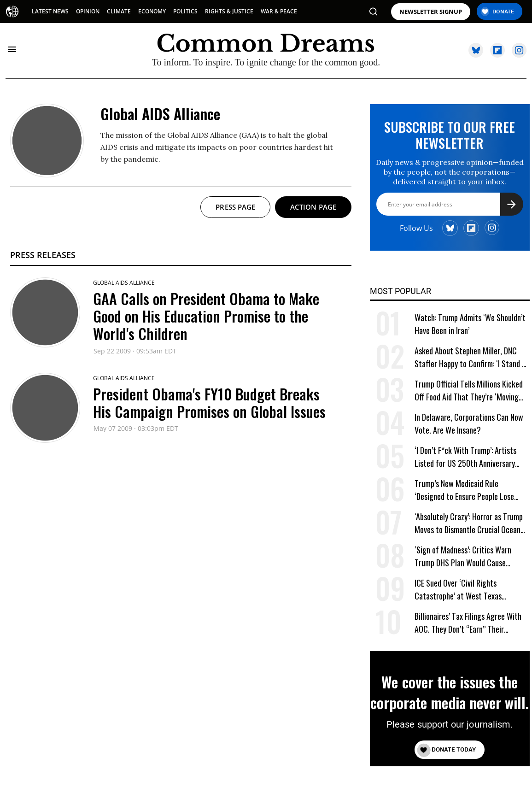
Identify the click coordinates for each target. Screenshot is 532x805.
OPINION (88, 11)
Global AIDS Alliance (124, 283)
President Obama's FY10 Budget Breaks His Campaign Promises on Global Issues (209, 402)
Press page (235, 207)
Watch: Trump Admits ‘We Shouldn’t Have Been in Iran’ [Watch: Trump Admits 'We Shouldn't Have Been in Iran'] (470, 324)
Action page (313, 207)
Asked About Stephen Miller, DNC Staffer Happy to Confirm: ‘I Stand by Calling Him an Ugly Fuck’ (472, 357)
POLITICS (185, 11)
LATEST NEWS (50, 11)
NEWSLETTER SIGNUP (431, 12)
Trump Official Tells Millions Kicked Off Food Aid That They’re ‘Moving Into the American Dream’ (469, 391)
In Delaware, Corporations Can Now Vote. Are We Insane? (469, 423)
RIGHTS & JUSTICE (229, 11)
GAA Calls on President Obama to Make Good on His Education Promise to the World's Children (206, 316)
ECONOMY (152, 11)
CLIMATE (119, 11)
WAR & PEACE (279, 11)
